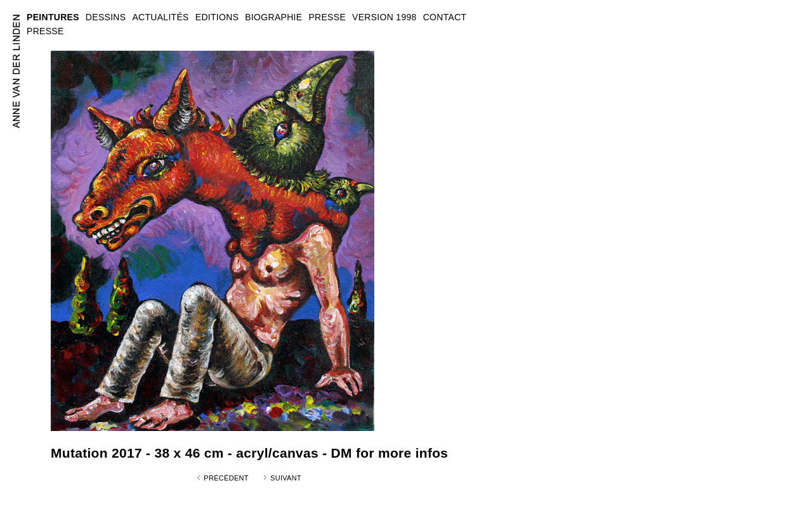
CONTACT (445, 17)
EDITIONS (217, 17)
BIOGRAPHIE (273, 17)
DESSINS (106, 17)
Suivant (286, 478)
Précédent (226, 478)
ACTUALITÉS (160, 17)
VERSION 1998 (384, 17)
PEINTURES (53, 17)
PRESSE (45, 31)
